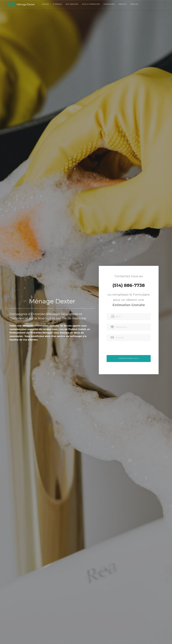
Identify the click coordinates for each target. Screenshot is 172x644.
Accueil (46, 4)
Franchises (109, 4)
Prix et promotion (91, 4)
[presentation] (127, 350)
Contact (123, 4)
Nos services (72, 4)
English (134, 4)
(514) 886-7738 (129, 285)
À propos (58, 4)
